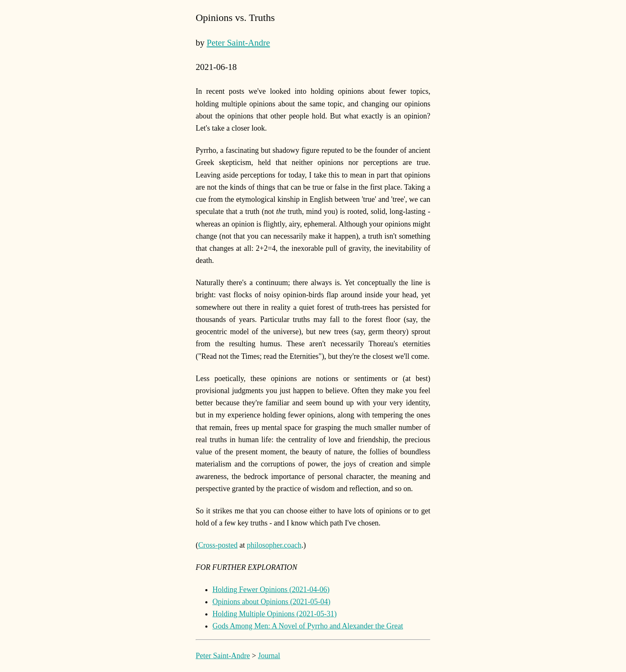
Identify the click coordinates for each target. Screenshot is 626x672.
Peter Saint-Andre (238, 43)
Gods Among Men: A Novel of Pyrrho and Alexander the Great (308, 626)
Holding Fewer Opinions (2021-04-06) (271, 590)
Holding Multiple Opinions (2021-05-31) (274, 614)
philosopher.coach (274, 545)
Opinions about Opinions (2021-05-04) (271, 602)
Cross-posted (218, 545)
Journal (269, 656)
